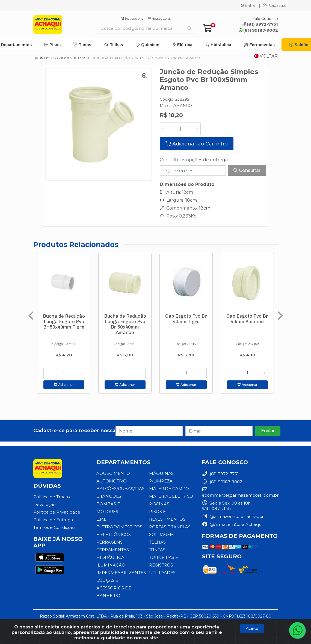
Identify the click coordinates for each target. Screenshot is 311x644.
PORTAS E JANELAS (170, 527)
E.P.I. (101, 519)
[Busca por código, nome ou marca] (140, 28)
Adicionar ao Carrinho (197, 144)
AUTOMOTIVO (112, 481)
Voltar (266, 56)
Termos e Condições (54, 527)
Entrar (248, 5)
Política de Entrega (53, 520)
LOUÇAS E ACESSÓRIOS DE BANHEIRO (114, 588)
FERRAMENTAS (113, 550)
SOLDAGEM (162, 534)
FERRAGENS (109, 542)
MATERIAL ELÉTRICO (171, 496)
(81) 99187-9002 (258, 30)
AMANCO (183, 106)
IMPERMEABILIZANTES (121, 573)
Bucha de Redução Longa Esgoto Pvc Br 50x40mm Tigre (64, 321)
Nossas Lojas (159, 18)
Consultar (247, 170)
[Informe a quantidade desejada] (180, 129)
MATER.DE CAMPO (169, 489)
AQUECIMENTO (113, 473)
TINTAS (157, 550)
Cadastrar (275, 5)
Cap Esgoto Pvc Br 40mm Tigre (186, 319)
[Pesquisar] (189, 28)
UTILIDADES (162, 573)
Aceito (252, 628)
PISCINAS (159, 504)
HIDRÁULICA (110, 557)
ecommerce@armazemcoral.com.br (240, 492)
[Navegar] (31, 316)
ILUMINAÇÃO (111, 565)
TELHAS (157, 542)
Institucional (132, 18)
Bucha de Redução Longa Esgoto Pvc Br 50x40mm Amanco (125, 324)
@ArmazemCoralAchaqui (232, 524)
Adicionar (64, 385)
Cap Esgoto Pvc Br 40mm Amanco (247, 319)
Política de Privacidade (57, 512)
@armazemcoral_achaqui (232, 516)
